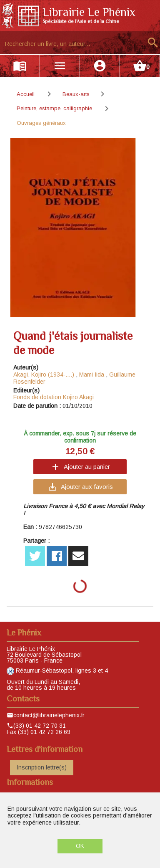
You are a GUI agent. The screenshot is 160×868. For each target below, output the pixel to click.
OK (80, 846)
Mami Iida (92, 375)
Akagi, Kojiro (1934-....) (44, 375)
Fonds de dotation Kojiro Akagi (54, 397)
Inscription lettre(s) (42, 767)
